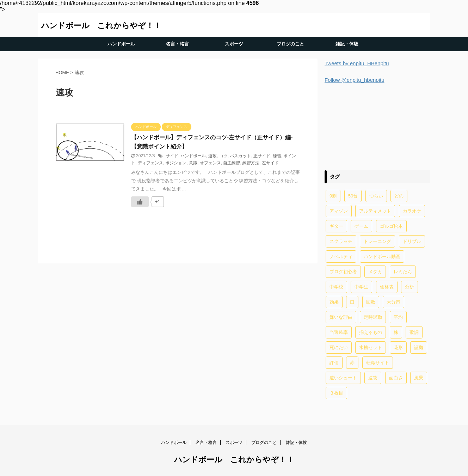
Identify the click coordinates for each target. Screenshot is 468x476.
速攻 (213, 156)
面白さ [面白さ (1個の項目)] (396, 378)
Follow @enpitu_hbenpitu (355, 80)
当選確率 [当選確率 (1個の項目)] (339, 332)
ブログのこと (290, 44)
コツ (223, 156)
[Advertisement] (377, 126)
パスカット (240, 156)
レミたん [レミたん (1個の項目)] (403, 272)
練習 (277, 156)
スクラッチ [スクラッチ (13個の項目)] (341, 241)
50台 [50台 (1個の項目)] (353, 196)
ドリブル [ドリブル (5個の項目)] (412, 241)
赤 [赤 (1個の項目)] (352, 363)
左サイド (270, 163)
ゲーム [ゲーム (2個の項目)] (361, 226)
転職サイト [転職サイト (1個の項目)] (378, 363)
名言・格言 (177, 44)
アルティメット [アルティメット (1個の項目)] (375, 211)
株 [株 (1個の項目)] (396, 332)
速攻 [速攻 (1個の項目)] (373, 378)
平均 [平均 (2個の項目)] (398, 317)
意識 (193, 163)
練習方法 (251, 163)
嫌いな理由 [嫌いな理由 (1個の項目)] (341, 317)
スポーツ (234, 44)
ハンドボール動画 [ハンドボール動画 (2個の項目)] (382, 257)
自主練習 (232, 163)
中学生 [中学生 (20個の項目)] (361, 287)
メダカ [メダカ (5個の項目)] (375, 272)
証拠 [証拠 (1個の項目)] (419, 347)
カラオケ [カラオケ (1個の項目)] (412, 211)
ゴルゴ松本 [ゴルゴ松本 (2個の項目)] (391, 226)
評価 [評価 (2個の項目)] (334, 363)
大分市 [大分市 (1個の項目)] (393, 302)
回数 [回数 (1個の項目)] (371, 302)
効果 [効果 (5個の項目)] (334, 302)
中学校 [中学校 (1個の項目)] (336, 287)
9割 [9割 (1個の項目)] (333, 196)
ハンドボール (121, 44)
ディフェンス (150, 163)
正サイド (262, 156)
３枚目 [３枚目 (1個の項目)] (336, 393)
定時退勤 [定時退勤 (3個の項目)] (373, 317)
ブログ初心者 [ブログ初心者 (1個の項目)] (343, 272)
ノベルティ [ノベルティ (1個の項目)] (341, 257)
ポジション (176, 163)
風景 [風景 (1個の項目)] (419, 378)
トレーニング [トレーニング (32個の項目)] (377, 241)
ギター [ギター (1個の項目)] (336, 226)
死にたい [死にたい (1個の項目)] (339, 347)
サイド (172, 156)
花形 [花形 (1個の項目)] (398, 347)
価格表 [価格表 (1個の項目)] (387, 287)
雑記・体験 (347, 44)
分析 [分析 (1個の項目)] (409, 287)
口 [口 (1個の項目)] (352, 302)
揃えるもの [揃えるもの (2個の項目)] (371, 332)
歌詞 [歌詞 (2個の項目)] (414, 332)
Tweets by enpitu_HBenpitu (357, 63)
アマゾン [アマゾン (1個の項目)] (339, 211)
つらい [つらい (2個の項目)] (376, 196)
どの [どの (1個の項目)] (399, 196)
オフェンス (210, 163)
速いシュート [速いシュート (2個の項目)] (343, 378)
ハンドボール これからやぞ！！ (101, 26)
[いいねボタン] (140, 202)
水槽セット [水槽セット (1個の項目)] (371, 347)
